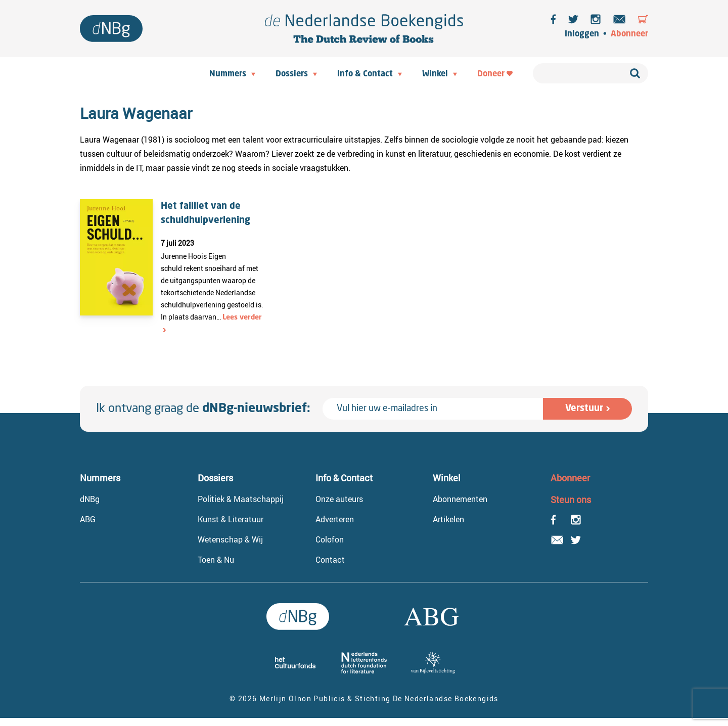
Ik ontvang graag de (203, 409)
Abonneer (629, 34)
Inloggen (582, 34)
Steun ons (571, 500)
